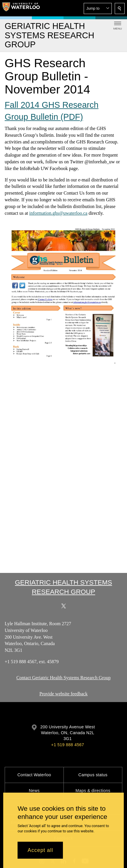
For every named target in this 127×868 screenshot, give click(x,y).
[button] (98, 8)
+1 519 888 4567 (68, 745)
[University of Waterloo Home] (21, 8)
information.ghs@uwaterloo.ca (58, 213)
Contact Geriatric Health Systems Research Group (63, 678)
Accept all (40, 850)
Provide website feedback (63, 694)
